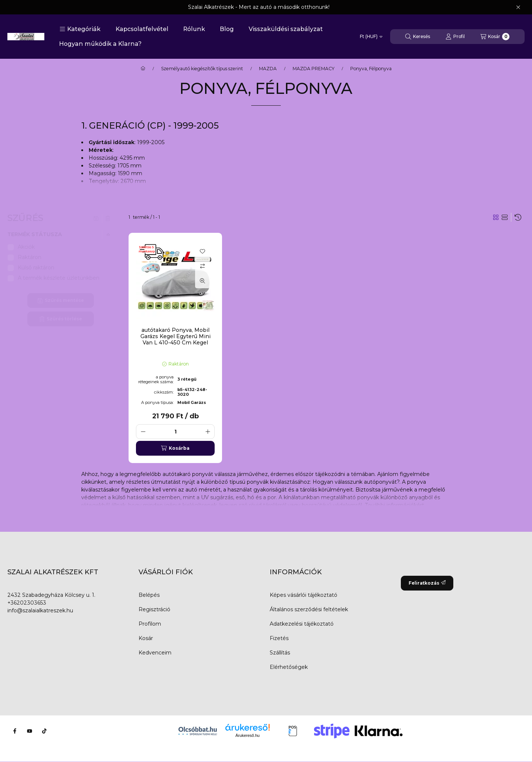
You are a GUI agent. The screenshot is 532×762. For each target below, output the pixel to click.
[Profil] (455, 37)
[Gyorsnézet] (202, 281)
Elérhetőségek (289, 667)
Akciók (26, 247)
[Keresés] (418, 37)
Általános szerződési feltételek (309, 609)
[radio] (505, 217)
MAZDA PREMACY (313, 69)
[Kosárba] (175, 448)
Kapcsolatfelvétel (142, 29)
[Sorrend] (518, 217)
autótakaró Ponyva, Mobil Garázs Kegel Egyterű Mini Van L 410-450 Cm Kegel (175, 336)
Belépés (149, 595)
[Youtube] (30, 731)
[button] (80, 29)
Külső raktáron (36, 268)
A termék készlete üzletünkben (59, 278)
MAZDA (268, 69)
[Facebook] (15, 731)
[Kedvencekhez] (202, 251)
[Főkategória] (143, 69)
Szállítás (280, 653)
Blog (227, 29)
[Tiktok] (44, 731)
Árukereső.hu (247, 735)
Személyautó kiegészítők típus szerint (202, 69)
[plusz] (208, 432)
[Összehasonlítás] (202, 266)
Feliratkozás (427, 583)
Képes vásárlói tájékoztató (303, 595)
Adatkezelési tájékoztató (302, 624)
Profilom (150, 624)
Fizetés (279, 638)
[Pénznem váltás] (371, 37)
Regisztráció (154, 609)
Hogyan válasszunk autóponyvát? (356, 482)
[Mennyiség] (175, 432)
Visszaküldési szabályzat (286, 29)
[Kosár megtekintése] (495, 37)
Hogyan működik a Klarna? (100, 44)
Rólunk (194, 29)
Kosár (146, 638)
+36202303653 (27, 603)
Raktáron (30, 257)
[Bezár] (518, 7)
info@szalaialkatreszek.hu (40, 610)
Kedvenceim (155, 653)
